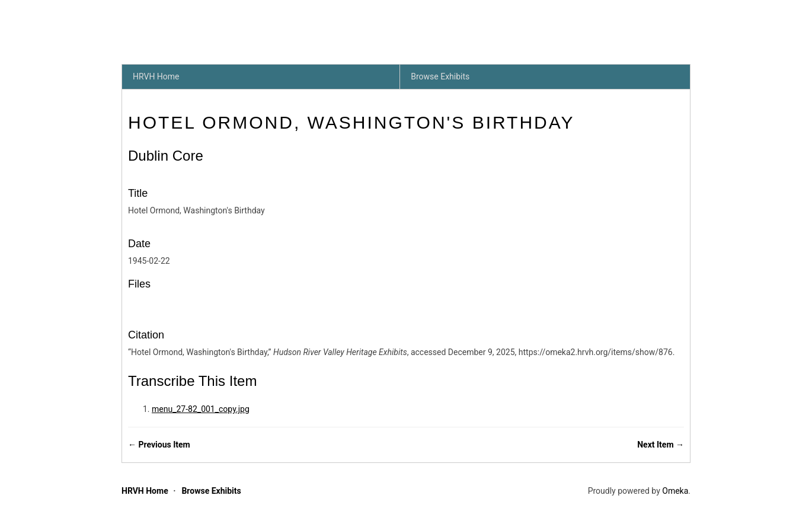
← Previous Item (159, 445)
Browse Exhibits (440, 76)
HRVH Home (156, 76)
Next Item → (661, 445)
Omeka (675, 491)
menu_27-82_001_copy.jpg (201, 409)
